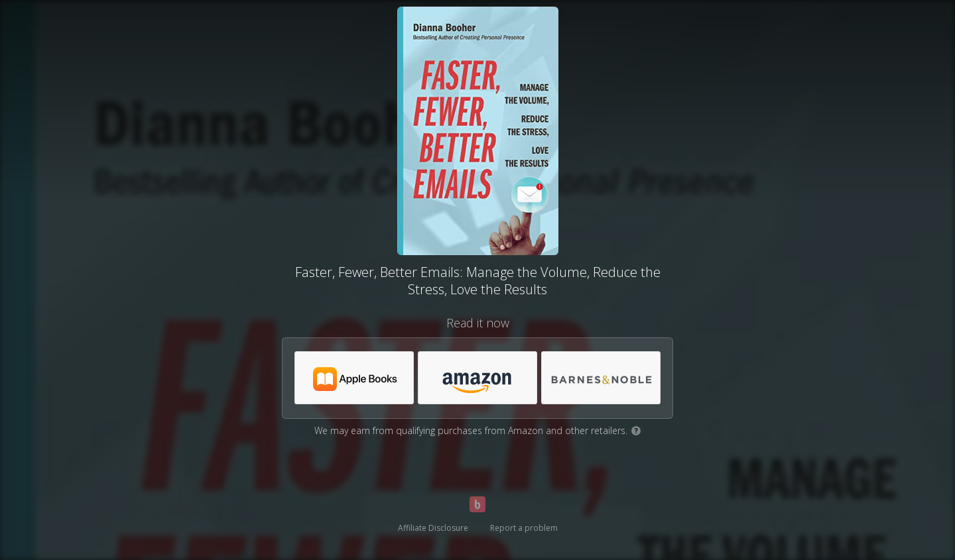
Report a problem (524, 528)
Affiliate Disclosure (433, 528)
